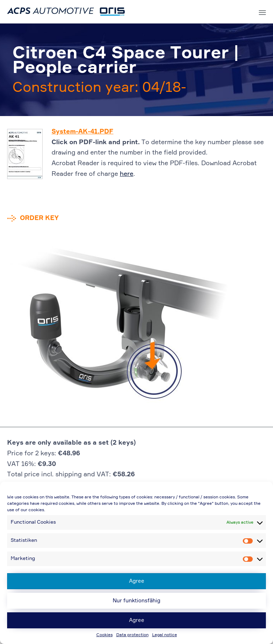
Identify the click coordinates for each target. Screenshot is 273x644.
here (127, 174)
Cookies (105, 635)
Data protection (132, 635)
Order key (39, 218)
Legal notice (165, 635)
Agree (137, 581)
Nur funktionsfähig (136, 601)
